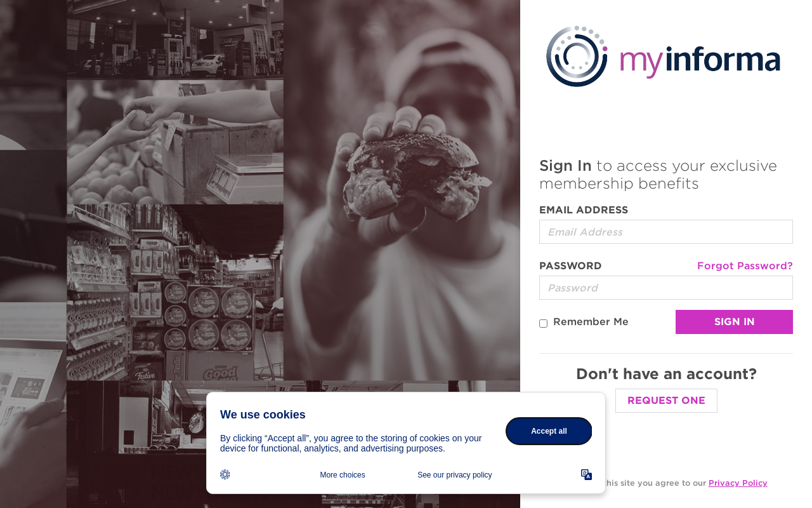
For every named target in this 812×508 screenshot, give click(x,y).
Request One (666, 400)
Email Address (584, 210)
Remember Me (591, 322)
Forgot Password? (745, 266)
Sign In (735, 322)
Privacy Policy (738, 483)
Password (571, 266)
